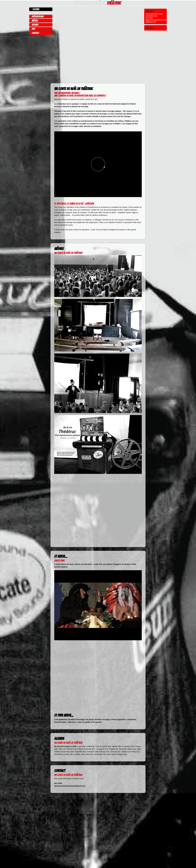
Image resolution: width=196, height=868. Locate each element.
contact (35, 33)
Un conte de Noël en (98, 3)
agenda (35, 25)
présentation (38, 17)
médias (35, 21)
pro (33, 29)
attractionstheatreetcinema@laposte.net (70, 786)
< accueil (36, 9)
